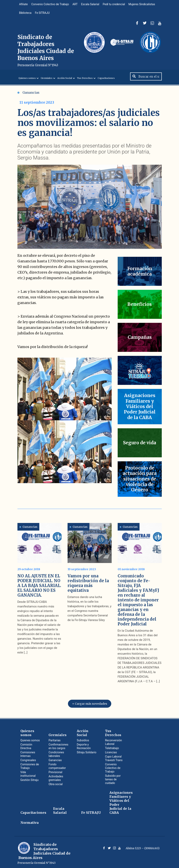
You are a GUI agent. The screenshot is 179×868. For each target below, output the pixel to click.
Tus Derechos (85, 81)
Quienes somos (27, 81)
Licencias (111, 751)
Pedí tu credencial (116, 5)
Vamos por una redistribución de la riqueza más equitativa (88, 582)
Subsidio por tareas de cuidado (113, 778)
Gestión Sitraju (30, 778)
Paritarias (55, 739)
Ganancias (28, 96)
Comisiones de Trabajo (30, 765)
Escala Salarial (92, 5)
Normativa (30, 821)
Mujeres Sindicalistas (145, 5)
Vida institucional (28, 772)
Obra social (56, 783)
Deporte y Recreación (84, 745)
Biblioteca (26, 14)
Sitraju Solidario (87, 751)
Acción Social (65, 81)
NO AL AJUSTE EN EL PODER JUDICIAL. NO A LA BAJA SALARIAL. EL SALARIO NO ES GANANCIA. (39, 584)
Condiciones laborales (56, 753)
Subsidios (83, 739)
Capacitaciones (106, 81)
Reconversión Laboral (113, 741)
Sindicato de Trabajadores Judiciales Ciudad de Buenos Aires (46, 53)
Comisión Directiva (26, 745)
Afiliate (24, 5)
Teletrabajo (112, 747)
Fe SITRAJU (43, 14)
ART (76, 5)
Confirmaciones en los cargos (58, 745)
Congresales (28, 759)
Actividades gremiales (56, 777)
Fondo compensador (57, 765)
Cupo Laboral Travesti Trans (114, 757)
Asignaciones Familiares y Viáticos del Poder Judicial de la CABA (121, 801)
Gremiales (47, 81)
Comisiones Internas (28, 753)
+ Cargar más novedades (90, 702)
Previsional (55, 771)
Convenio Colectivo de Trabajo (51, 5)
